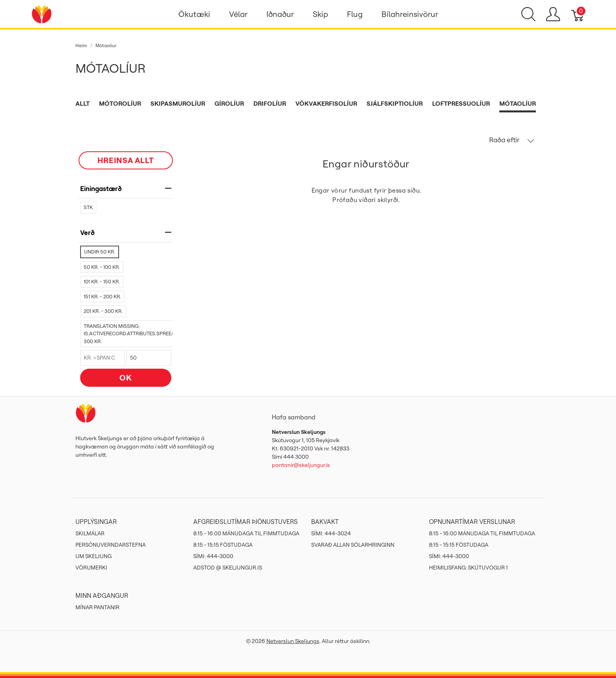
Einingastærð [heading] (126, 188)
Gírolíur (229, 103)
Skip (320, 14)
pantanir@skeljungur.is (301, 465)
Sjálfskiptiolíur (395, 103)
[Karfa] (578, 14)
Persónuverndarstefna (111, 545)
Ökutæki (194, 14)
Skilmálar (90, 533)
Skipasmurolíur (178, 103)
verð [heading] (126, 232)
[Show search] (528, 14)
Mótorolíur (120, 103)
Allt (82, 103)
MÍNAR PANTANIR (97, 607)
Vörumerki (91, 568)
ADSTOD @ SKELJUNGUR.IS (228, 568)
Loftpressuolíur (461, 103)
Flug (355, 14)
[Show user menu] (553, 14)
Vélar (238, 14)
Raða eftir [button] (512, 140)
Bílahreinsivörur (410, 14)
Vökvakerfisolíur (326, 103)
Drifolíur (270, 103)
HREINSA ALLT (126, 160)
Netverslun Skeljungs (293, 641)
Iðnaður (280, 14)
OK (126, 378)
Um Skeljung (93, 556)
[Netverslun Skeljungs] (42, 13)
